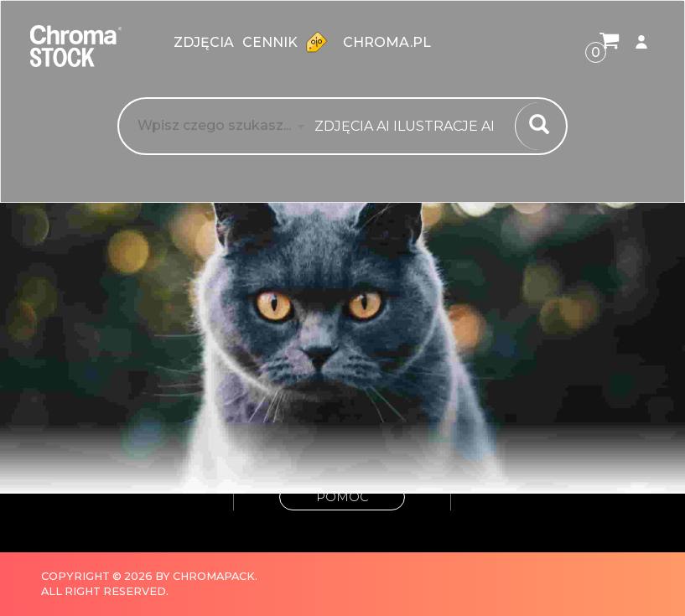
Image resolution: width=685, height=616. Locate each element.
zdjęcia (204, 42)
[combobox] (410, 127)
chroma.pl (387, 42)
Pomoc (342, 497)
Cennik (288, 42)
